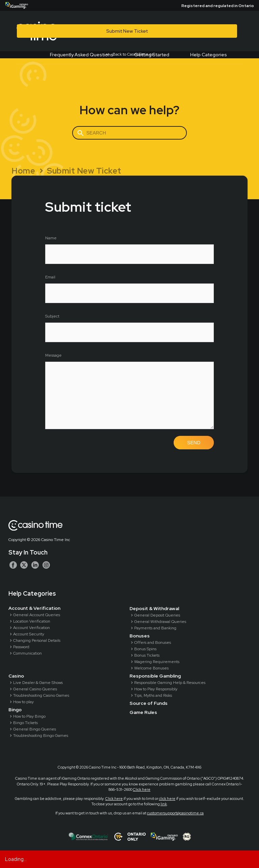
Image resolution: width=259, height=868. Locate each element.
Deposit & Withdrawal (154, 608)
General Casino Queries (35, 689)
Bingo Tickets (25, 723)
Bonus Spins (145, 649)
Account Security (29, 634)
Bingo (15, 710)
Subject (52, 316)
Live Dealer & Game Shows (38, 683)
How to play (23, 702)
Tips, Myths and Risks (153, 695)
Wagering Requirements (157, 662)
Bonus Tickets (147, 655)
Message (53, 355)
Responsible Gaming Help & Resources (170, 683)
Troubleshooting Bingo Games (41, 736)
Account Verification (32, 628)
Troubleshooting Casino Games (41, 695)
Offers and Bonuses (153, 642)
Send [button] (194, 443)
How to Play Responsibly (156, 689)
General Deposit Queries (157, 615)
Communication (27, 653)
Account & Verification (34, 608)
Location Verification (32, 621)
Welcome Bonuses (151, 668)
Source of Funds (149, 703)
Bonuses (140, 636)
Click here (142, 789)
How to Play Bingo (29, 716)
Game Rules (143, 712)
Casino (16, 676)
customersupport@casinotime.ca (175, 813)
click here (167, 799)
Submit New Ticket (127, 31)
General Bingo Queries (35, 729)
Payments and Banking (155, 628)
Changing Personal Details (37, 640)
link (164, 804)
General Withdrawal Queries (160, 622)
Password (21, 647)
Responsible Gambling (155, 676)
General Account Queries (37, 615)
